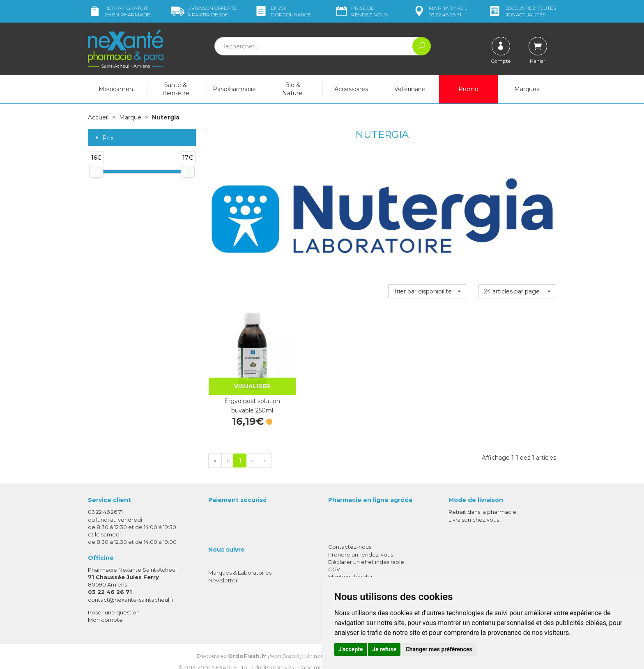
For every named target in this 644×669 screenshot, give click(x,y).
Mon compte (105, 609)
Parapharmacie (234, 89)
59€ (204, 11)
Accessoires (351, 89)
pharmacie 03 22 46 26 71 (440, 11)
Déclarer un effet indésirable (366, 551)
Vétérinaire (410, 89)
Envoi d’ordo (283, 11)
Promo (468, 89)
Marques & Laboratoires (240, 562)
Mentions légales (351, 566)
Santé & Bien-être (176, 89)
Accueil (98, 117)
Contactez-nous (350, 536)
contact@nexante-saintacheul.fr (131, 589)
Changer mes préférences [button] (439, 649)
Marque (130, 117)
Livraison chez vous (474, 509)
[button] (427, 291)
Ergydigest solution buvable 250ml (247, 395)
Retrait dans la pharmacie (482, 502)
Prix (104, 138)
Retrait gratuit (119, 11)
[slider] (96, 171)
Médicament (117, 89)
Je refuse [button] (384, 649)
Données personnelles (358, 574)
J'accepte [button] (351, 649)
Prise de (361, 11)
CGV (334, 559)
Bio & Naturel (293, 89)
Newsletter (223, 570)
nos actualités (522, 11)
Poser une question (114, 602)
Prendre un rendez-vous (361, 544)
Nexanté (224, 657)
